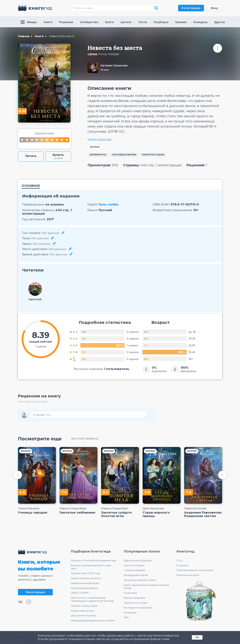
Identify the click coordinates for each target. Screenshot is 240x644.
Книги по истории (134, 565)
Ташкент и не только (136, 603)
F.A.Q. (180, 560)
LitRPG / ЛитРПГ (80, 593)
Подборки (161, 22)
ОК (197, 637)
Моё (126, 617)
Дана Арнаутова (153, 508)
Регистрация (191, 8)
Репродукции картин (136, 575)
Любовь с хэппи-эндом (84, 606)
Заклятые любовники (77, 513)
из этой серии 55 (85, 439)
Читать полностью (99, 139)
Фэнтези (95, 147)
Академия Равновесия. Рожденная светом (203, 514)
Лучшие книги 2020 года (85, 573)
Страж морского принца (156, 514)
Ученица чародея (33, 513)
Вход (214, 8)
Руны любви (109, 54)
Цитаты (126, 22)
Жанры (29, 22)
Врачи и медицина (135, 598)
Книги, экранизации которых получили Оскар (146, 587)
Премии (181, 22)
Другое (220, 22)
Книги (48, 22)
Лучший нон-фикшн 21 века (140, 580)
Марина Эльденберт (73, 508)
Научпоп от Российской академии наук (94, 560)
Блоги (110, 22)
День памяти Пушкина (84, 616)
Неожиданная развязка (84, 588)
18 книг (105, 70)
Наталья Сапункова (114, 65)
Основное (31, 186)
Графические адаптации (85, 583)
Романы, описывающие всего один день (91, 567)
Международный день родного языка (93, 620)
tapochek (35, 299)
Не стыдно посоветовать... (139, 608)
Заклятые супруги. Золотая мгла (117, 514)
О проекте (183, 565)
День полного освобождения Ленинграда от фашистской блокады (92, 599)
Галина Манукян (29, 508)
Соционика (130, 593)
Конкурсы (200, 22)
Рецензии (66, 22)
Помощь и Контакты (188, 575)
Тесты (143, 22)
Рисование (130, 613)
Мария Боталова (195, 508)
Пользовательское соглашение (195, 570)
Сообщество (89, 22)
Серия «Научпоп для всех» (86, 578)
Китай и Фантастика (82, 611)
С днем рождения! (134, 570)
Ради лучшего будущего (138, 560)
